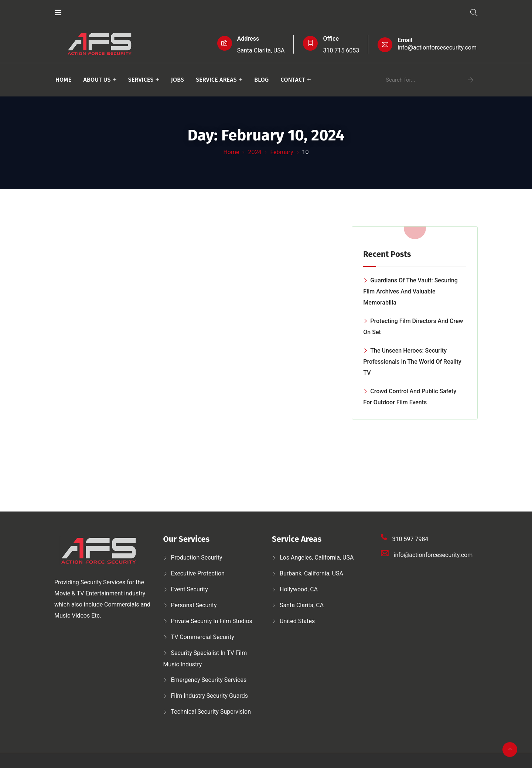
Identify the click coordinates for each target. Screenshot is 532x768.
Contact (293, 80)
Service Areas (216, 80)
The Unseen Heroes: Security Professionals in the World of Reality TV (412, 362)
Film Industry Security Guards (210, 696)
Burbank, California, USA (311, 573)
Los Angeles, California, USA (317, 558)
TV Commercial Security (203, 637)
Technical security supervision (211, 712)
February (282, 152)
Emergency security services (209, 680)
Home (63, 80)
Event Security (190, 589)
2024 (255, 152)
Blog (261, 80)
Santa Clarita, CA (302, 605)
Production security (197, 558)
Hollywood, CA (299, 589)
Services (141, 80)
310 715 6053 (341, 50)
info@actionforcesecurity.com (437, 47)
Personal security (194, 605)
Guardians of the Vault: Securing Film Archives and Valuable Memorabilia (410, 291)
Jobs (178, 80)
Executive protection (198, 573)
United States (297, 621)
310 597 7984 (410, 539)
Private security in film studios (212, 621)
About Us (97, 80)
